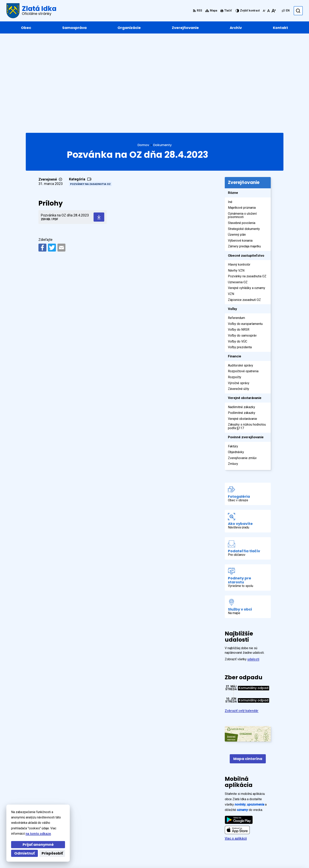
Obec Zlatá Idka (135, 857)
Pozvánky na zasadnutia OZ (90, 91)
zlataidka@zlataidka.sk (266, 838)
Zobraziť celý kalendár (242, 618)
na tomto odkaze (37, 834)
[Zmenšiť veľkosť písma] (264, 11)
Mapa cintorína (248, 666)
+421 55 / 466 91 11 (263, 833)
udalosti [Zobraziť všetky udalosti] (253, 566)
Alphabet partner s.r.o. (80, 857)
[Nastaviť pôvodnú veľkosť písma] (268, 11)
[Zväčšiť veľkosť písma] (274, 11)
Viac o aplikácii (236, 745)
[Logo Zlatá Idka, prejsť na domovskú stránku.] (31, 11)
